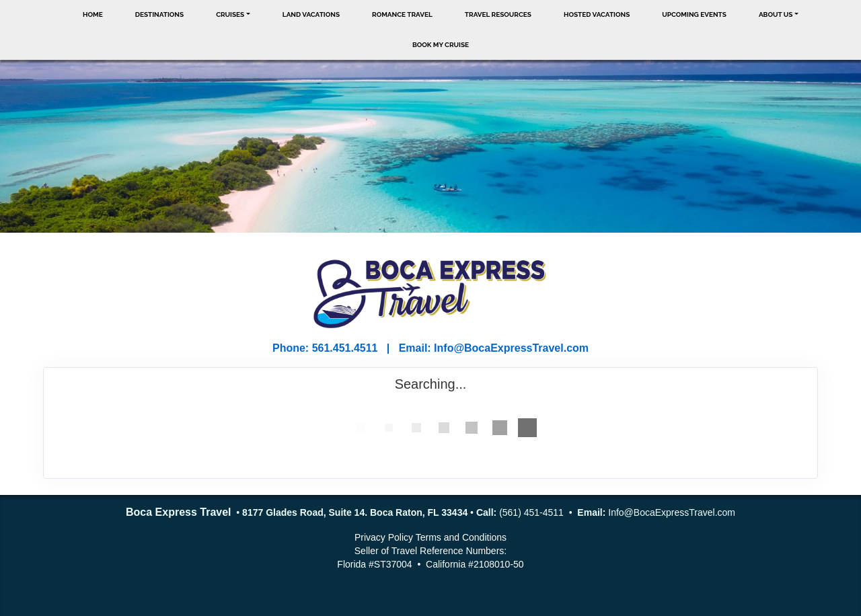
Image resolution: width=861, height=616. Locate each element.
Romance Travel (402, 14)
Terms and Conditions (461, 537)
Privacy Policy (384, 537)
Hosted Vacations (597, 14)
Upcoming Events (694, 14)
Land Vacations (311, 14)
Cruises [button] (230, 14)
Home (93, 14)
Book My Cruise (441, 45)
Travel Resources (498, 14)
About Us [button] (776, 14)
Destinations (159, 14)
